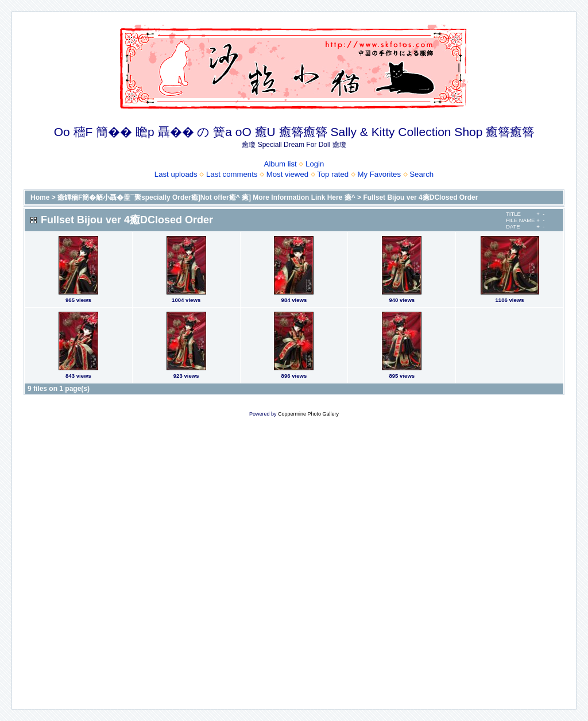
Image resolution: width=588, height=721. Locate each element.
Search (421, 174)
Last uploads (176, 174)
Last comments (232, 174)
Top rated (333, 174)
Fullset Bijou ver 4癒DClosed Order (420, 197)
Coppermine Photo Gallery (308, 414)
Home (40, 197)
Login (315, 164)
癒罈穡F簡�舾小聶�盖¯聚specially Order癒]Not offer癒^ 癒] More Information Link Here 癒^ (206, 197)
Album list (281, 164)
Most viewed (287, 174)
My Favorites (379, 174)
